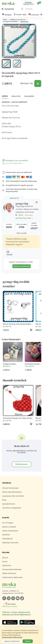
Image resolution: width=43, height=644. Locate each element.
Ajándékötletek (9, 504)
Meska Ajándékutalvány (12, 492)
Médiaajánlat (7, 539)
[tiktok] (22, 598)
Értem (28, 641)
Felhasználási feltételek (12, 570)
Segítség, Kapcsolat (10, 543)
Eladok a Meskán (9, 527)
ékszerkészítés (20, 189)
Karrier (5, 562)
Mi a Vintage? (8, 523)
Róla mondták (22, 233)
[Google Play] (10, 622)
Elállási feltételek (9, 574)
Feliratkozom (22, 464)
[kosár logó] (38, 3)
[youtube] (18, 598)
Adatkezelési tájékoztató (12, 578)
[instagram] (9, 598)
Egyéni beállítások (12, 641)
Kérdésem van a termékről (15, 161)
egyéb (23, 185)
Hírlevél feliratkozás (10, 488)
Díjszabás (6, 535)
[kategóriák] (8, 9)
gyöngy (30, 185)
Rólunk (5, 558)
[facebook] (4, 598)
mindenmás (32, 189)
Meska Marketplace (10, 531)
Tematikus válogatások (12, 508)
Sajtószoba (7, 566)
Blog (4, 500)
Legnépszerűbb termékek (13, 496)
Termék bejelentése (12, 163)
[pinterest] (13, 598)
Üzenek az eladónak (22, 266)
